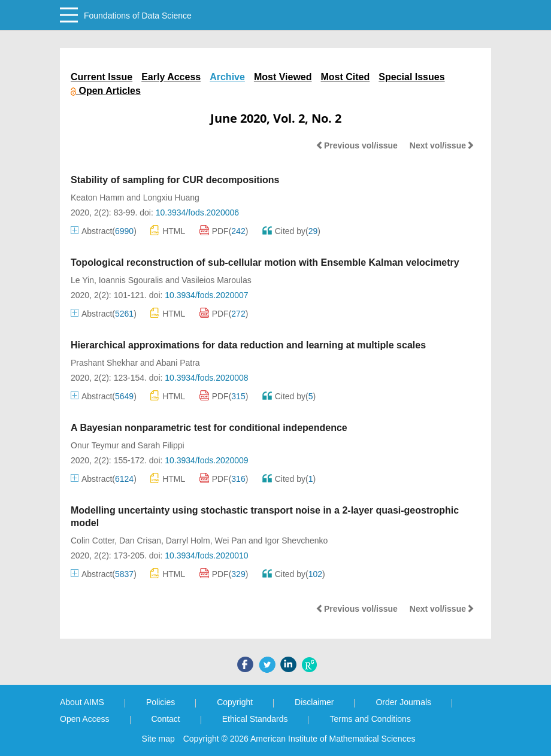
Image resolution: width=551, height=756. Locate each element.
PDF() (224, 231)
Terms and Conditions (370, 719)
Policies (161, 702)
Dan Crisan (140, 541)
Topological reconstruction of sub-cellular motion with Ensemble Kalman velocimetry (265, 262)
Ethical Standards (255, 719)
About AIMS (82, 702)
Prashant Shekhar (104, 363)
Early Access (171, 77)
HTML (168, 230)
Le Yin (82, 280)
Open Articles (106, 91)
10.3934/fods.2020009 (206, 460)
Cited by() (291, 231)
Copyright (235, 702)
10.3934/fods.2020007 (206, 295)
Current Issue (102, 77)
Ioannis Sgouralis (131, 280)
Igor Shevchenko (296, 541)
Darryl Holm (188, 541)
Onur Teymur (95, 445)
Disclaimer (314, 702)
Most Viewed (283, 77)
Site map (158, 739)
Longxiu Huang (171, 198)
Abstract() (104, 231)
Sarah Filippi (161, 445)
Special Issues (411, 77)
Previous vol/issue (357, 145)
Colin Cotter (93, 541)
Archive (227, 77)
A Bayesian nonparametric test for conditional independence (209, 428)
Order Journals (403, 702)
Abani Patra (178, 363)
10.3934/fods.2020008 (206, 378)
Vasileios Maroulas (216, 280)
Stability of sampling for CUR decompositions (175, 180)
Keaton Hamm (97, 198)
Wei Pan (230, 541)
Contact (166, 719)
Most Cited (346, 77)
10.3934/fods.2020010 (206, 555)
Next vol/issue (442, 145)
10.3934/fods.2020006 (197, 212)
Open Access (85, 719)
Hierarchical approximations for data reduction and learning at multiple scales (248, 345)
